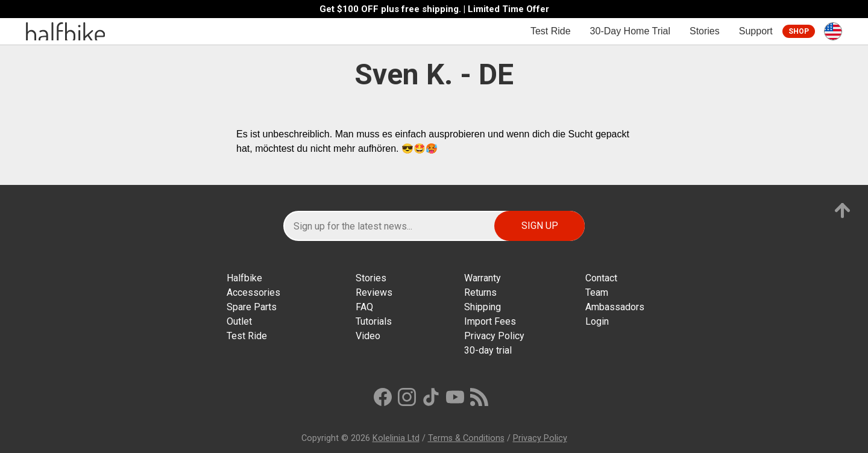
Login (597, 321)
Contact (601, 278)
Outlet (239, 321)
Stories (705, 31)
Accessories (253, 292)
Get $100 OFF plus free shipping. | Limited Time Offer (434, 9)
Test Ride (551, 31)
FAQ (364, 307)
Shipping (483, 307)
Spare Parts (252, 307)
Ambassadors (615, 307)
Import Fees (490, 321)
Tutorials (374, 321)
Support (756, 31)
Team (597, 292)
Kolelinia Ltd (396, 438)
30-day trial (488, 350)
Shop (799, 31)
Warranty (483, 278)
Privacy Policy (494, 336)
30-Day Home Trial (630, 31)
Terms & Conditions (466, 438)
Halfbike (244, 278)
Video (368, 336)
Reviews (374, 292)
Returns (480, 292)
